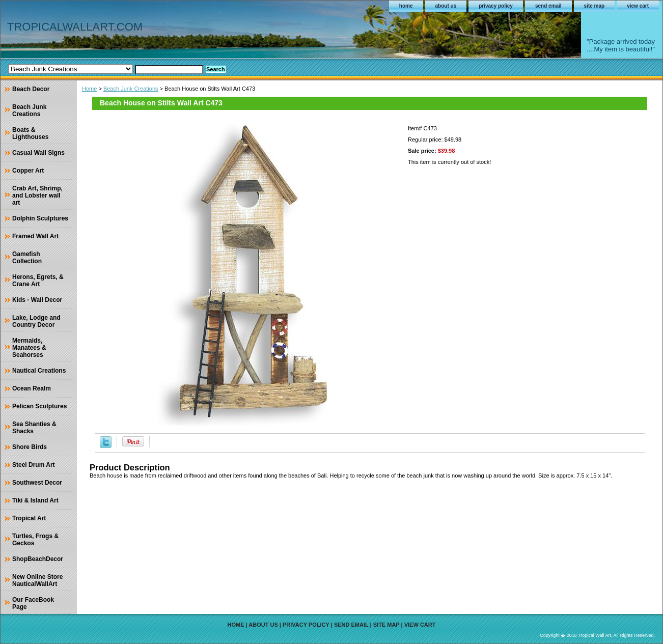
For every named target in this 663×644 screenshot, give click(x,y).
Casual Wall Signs (38, 153)
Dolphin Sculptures (40, 218)
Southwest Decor (37, 483)
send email (548, 6)
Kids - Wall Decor (37, 300)
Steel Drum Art (34, 465)
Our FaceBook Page (33, 603)
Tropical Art (29, 518)
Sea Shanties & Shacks (34, 428)
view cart (638, 6)
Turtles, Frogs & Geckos (35, 540)
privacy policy (496, 6)
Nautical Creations (39, 371)
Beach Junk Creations (131, 89)
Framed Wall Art (35, 236)
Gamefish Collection (27, 258)
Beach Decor (31, 89)
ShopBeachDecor (38, 559)
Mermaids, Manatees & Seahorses (29, 348)
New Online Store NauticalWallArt (37, 580)
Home (89, 89)
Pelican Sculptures (39, 406)
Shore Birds (30, 447)
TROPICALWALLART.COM (75, 27)
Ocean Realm (32, 388)
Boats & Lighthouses (30, 133)
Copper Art (28, 171)
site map (595, 6)
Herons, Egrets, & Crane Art (38, 281)
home (406, 6)
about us (446, 6)
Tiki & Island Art (35, 500)
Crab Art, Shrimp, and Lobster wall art (37, 195)
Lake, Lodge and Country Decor (36, 321)
